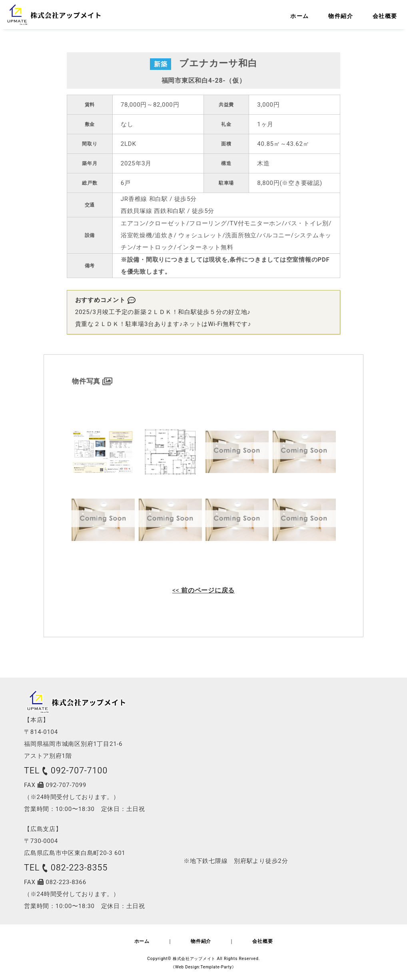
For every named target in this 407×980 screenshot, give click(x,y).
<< (203, 590)
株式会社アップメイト (194, 959)
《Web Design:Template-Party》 (203, 968)
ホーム (130, 942)
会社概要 (274, 942)
